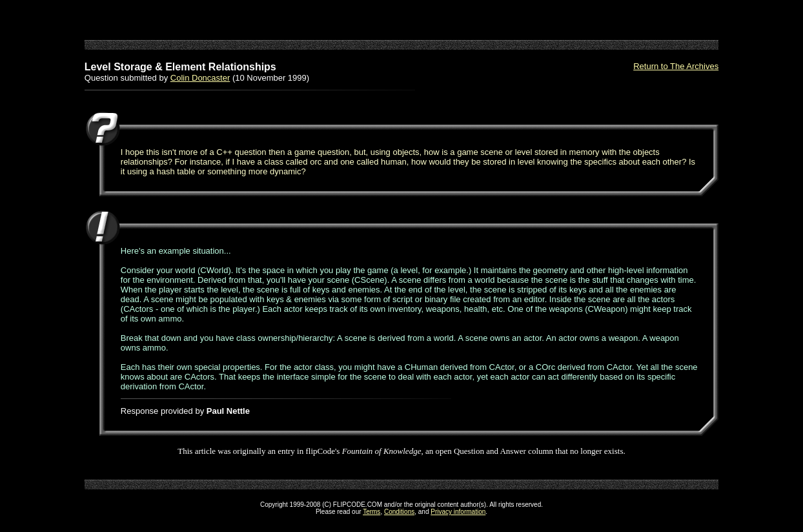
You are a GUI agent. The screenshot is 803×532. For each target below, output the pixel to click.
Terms (371, 512)
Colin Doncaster (200, 78)
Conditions (399, 512)
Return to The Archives (676, 66)
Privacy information (458, 512)
